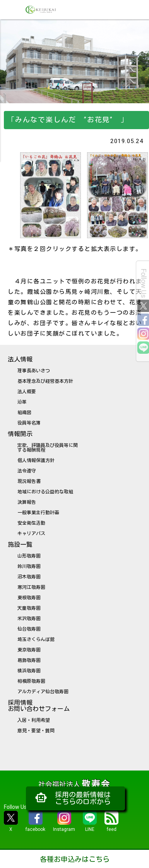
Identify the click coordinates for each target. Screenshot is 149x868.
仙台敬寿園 (29, 629)
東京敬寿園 (29, 650)
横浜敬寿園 (29, 671)
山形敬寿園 (29, 556)
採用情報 (20, 703)
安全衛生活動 (31, 523)
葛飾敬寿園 (29, 660)
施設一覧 (20, 545)
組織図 (24, 413)
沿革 (22, 402)
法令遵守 (27, 471)
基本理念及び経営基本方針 (45, 381)
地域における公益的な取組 (45, 492)
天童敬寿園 (29, 608)
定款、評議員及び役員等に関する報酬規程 (48, 448)
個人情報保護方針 (36, 460)
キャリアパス (31, 534)
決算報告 (27, 502)
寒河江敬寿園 (31, 587)
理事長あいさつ (34, 371)
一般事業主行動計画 (38, 513)
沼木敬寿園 (29, 577)
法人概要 (27, 392)
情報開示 (20, 434)
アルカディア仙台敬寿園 (43, 692)
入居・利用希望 (34, 720)
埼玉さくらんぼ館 (36, 639)
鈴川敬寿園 (29, 566)
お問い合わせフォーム (39, 709)
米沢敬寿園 (29, 619)
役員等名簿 (29, 423)
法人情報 (20, 359)
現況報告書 (29, 481)
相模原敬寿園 (31, 681)
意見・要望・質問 (36, 731)
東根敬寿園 (29, 598)
